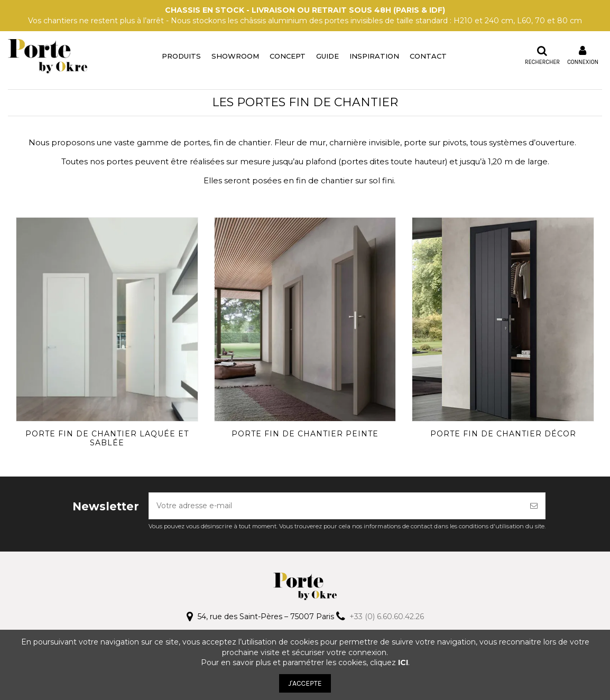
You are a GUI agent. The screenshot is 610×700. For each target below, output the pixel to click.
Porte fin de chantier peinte (305, 434)
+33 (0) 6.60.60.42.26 (387, 617)
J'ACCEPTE (305, 683)
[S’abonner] (534, 506)
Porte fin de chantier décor (503, 434)
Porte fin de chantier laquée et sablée (107, 438)
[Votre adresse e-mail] (336, 506)
